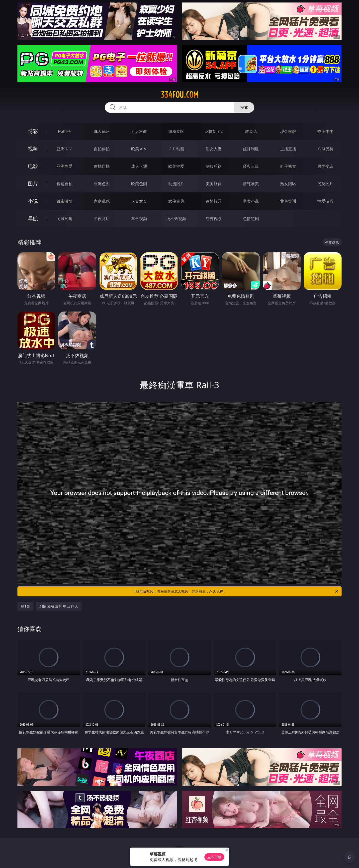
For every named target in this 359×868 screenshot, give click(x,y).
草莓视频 (139, 219)
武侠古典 (176, 201)
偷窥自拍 (65, 184)
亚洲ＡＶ (65, 149)
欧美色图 (139, 184)
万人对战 (139, 131)
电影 (33, 166)
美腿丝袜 (214, 184)
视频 (33, 149)
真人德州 (102, 131)
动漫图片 (176, 184)
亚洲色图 (102, 184)
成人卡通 (139, 166)
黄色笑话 (288, 201)
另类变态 (325, 166)
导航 (33, 218)
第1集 (25, 606)
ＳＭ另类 (325, 149)
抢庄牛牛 (325, 131)
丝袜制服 (251, 149)
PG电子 (64, 131)
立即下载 (214, 857)
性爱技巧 (325, 201)
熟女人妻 (214, 149)
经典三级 (251, 166)
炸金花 (251, 131)
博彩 (33, 131)
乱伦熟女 (288, 166)
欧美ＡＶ (139, 149)
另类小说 (251, 201)
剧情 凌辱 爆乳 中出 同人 (59, 606)
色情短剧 (251, 219)
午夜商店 (102, 219)
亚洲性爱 (65, 166)
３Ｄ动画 (176, 149)
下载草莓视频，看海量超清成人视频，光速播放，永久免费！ (236, 591)
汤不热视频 (176, 219)
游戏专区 (176, 131)
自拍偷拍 (102, 149)
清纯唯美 (251, 184)
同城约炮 (65, 219)
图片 (33, 184)
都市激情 (65, 201)
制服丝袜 (214, 166)
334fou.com (179, 95)
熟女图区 (288, 184)
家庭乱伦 (102, 201)
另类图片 (325, 184)
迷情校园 (214, 201)
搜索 (244, 107)
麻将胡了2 (214, 131)
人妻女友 (139, 201)
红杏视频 (214, 219)
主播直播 (288, 149)
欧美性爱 (176, 166)
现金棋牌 (288, 131)
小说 (33, 201)
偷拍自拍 (102, 166)
